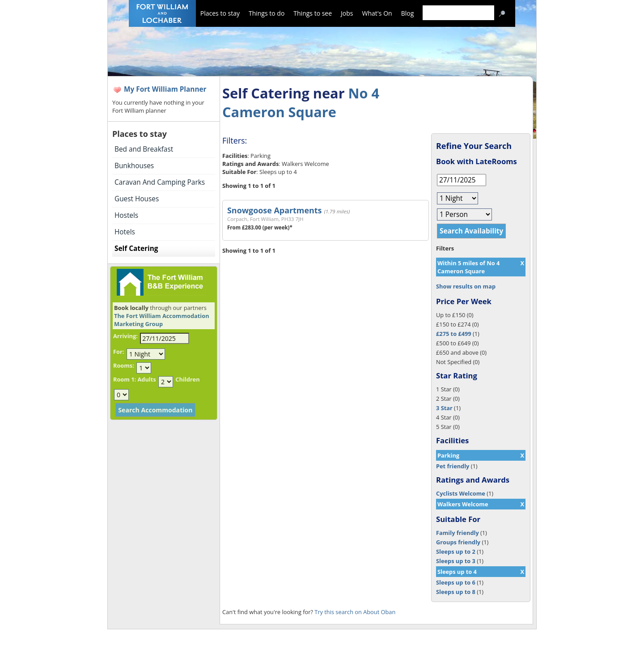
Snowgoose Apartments (274, 210)
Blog (408, 13)
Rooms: (124, 365)
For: (119, 352)
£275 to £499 (454, 334)
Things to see (313, 13)
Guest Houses (137, 199)
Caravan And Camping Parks (160, 182)
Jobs (347, 13)
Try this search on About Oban (355, 612)
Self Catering (136, 248)
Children (187, 379)
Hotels (125, 232)
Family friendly (458, 533)
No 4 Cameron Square (301, 102)
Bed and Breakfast (144, 149)
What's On (377, 13)
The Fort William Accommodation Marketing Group (162, 320)
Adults (146, 379)
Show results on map (466, 286)
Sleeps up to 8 (456, 592)
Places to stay (220, 13)
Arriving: (125, 336)
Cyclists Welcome (461, 493)
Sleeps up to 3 (456, 561)
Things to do (267, 13)
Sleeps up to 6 (456, 582)
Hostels (126, 215)
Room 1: (125, 379)
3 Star (444, 408)
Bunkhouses (134, 166)
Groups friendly (458, 542)
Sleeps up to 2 (456, 551)
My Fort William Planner (165, 89)
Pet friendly (453, 466)
